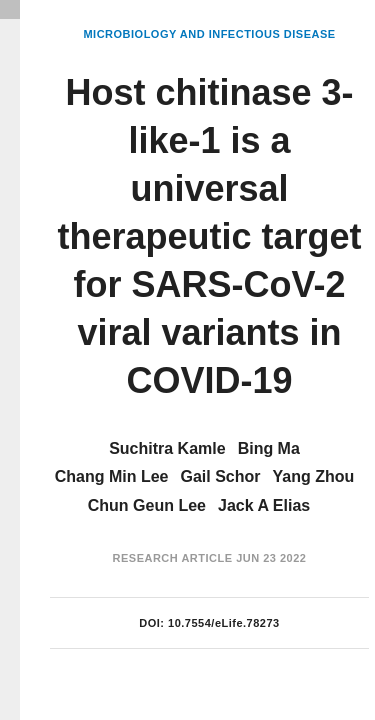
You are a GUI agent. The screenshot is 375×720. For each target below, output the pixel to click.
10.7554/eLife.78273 (224, 623)
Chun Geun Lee (147, 505)
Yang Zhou (314, 476)
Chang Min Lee (112, 476)
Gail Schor (220, 476)
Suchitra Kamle (167, 448)
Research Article (173, 558)
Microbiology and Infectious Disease (209, 34)
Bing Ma (269, 448)
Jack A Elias (264, 505)
